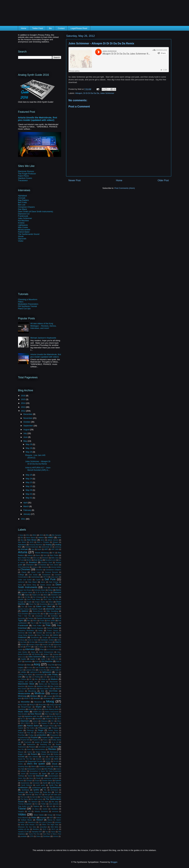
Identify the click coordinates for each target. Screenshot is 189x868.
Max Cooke (23, 227)
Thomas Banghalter (25, 804)
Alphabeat (23, 196)
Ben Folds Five (24, 558)
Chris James (54, 565)
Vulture (59, 818)
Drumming (43, 604)
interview (30, 649)
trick (51, 806)
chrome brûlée (56, 567)
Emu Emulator (23, 614)
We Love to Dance (45, 822)
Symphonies (25, 783)
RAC (20, 744)
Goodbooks (35, 637)
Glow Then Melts (43, 635)
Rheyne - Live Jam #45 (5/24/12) (35, 456)
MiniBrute (40, 693)
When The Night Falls (50, 825)
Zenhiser (46, 836)
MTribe (39, 709)
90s (22, 538)
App (33, 549)
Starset (30, 776)
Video (22, 814)
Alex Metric (22, 542)
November (28, 418)
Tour (44, 806)
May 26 (29, 452)
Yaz (47, 832)
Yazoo (53, 832)
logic (27, 677)
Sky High (21, 769)
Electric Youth (37, 609)
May (25, 441)
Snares (59, 769)
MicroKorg (32, 691)
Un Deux (36, 809)
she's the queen (36, 764)
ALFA (32, 542)
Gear (30, 633)
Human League (34, 645)
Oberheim (25, 721)
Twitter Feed (38, 28)
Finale (42, 621)
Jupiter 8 (44, 659)
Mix (42, 696)
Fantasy (31, 618)
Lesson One (30, 670)
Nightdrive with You (32, 716)
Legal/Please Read (79, 28)
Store (31, 778)
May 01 (29, 498)
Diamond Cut (24, 214)
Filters (21, 302)
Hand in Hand (33, 640)
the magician (57, 797)
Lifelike (23, 672)
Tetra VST (38, 795)
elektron (25, 611)
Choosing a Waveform (28, 299)
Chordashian (42, 565)
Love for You (54, 677)
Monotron (38, 702)
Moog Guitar (22, 705)
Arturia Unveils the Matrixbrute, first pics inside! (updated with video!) (38, 119)
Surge (37, 781)
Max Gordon (22, 689)
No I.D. (23, 719)
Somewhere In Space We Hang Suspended (45, 771)
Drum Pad (33, 604)
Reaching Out (46, 744)
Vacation (55, 809)
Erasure (51, 614)
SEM (56, 759)
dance (43, 582)
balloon (30, 555)
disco (45, 595)
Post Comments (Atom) (125, 188)
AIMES (50, 537)
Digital (27, 595)
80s (47, 535)
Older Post (163, 180)
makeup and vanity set (27, 682)
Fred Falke (37, 625)
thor (36, 804)
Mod (20, 698)
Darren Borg (31, 585)
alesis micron (53, 540)
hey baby (23, 642)
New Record (36, 714)
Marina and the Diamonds (48, 684)
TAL (45, 790)
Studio (38, 778)
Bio (50, 28)
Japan (33, 652)
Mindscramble (24, 230)
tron (57, 806)
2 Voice (21, 535)
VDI (29, 811)
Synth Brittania (27, 785)
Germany (49, 633)
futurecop (21, 633)
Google (45, 637)
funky (41, 630)
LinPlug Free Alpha (25, 675)
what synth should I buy (30, 825)
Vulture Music (27, 820)
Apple (39, 549)
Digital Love (36, 595)
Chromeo (25, 569)
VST (51, 818)
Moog (50, 701)
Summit (21, 781)
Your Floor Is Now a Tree (52, 834)
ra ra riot (55, 742)
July (25, 433)
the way (55, 802)
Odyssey (44, 721)
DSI (59, 604)
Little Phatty (53, 674)
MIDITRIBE (53, 691)
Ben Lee (22, 205)
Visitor (21, 241)
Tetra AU (28, 795)
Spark (44, 773)
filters (35, 621)
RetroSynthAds (40, 749)
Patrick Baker (24, 232)
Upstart (45, 809)
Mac (36, 679)
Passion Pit (45, 723)
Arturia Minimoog (42, 553)
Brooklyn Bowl (47, 562)
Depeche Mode (27, 593)
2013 (24, 407)
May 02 (29, 494)
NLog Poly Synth (55, 716)
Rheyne (21, 752)
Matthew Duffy (42, 686)
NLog (45, 716)
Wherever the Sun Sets (27, 827)
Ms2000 (31, 709)
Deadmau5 (55, 588)
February (28, 510)
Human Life (47, 645)
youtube (23, 836)
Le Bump (52, 667)
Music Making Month (52, 709)
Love (45, 677)
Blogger (114, 862)
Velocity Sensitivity (41, 811)
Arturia (23, 552)
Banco (38, 555)
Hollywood (41, 642)
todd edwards (54, 804)
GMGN (55, 635)
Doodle (29, 602)
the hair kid (34, 797)
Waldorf (40, 820)
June (26, 437)
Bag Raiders (23, 200)
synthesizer (23, 787)
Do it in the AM (52, 597)
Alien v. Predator (43, 542)
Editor (30, 607)
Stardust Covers (25, 178)
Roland (34, 754)
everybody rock (41, 616)
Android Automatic (32, 547)
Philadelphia (43, 728)
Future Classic (53, 631)
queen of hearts (41, 742)
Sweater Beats (47, 781)
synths (36, 790)
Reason (32, 747)
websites (58, 822)
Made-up (44, 679)
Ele (57, 607)
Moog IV (33, 705)
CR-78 (45, 577)
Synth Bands (56, 783)
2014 (24, 403)
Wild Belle (54, 827)
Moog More (43, 705)
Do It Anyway (38, 597)
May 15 (29, 486)
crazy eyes (55, 577)
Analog (48, 545)
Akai (22, 540)
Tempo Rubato (34, 792)
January (27, 514)
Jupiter (24, 659)
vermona (55, 811)
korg (37, 664)
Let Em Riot (42, 670)
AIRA (59, 538)
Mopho (39, 707)
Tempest (21, 792)
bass (45, 555)
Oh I (53, 721)
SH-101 (56, 761)
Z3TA (32, 836)
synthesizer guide (39, 787)
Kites (29, 665)
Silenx (34, 766)
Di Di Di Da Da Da (91, 93)
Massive (31, 686)
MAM (43, 682)
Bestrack (45, 558)
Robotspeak (54, 752)
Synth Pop (53, 785)
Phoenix (55, 728)
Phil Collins (31, 728)
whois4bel (43, 827)
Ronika (56, 754)
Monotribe (25, 702)
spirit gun (55, 774)
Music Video (23, 712)
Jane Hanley (23, 652)
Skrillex (56, 767)
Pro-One (21, 735)
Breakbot (33, 562)
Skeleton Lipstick (45, 767)
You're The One (34, 834)
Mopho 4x (51, 707)
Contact (61, 28)
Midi (42, 691)
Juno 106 (49, 657)
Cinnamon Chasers (26, 207)
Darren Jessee (46, 585)
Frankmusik (23, 216)
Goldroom (22, 637)
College (21, 575)
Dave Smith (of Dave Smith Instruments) (36, 211)
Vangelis (21, 811)
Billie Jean (55, 558)
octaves (35, 721)
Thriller (43, 804)
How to (58, 642)
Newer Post (75, 180)
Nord (30, 719)
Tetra (20, 794)
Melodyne (33, 689)
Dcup (45, 588)
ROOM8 (21, 757)
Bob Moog (38, 560)
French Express (37, 628)
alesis (43, 540)
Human (23, 645)
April (26, 503)
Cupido (38, 580)
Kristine (21, 223)
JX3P (20, 661)
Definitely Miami (40, 590)
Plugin (41, 730)
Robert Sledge (41, 752)
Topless (36, 806)
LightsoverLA (34, 672)
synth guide (41, 785)
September (28, 426)
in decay (41, 647)
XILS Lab (55, 829)
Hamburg (21, 640)
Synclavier (36, 783)
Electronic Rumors (26, 171)
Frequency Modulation (26, 631)
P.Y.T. (36, 723)
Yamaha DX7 (37, 832)
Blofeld (29, 560)
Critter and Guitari (25, 580)
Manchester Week (26, 684)
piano (20, 730)
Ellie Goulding (52, 611)
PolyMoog (40, 733)
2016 (24, 396)
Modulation (47, 698)
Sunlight (29, 781)
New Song (49, 714)
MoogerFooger (26, 707)
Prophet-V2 (36, 740)
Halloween (55, 637)
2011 (24, 519)
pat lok (56, 723)
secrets (48, 759)
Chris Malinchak (24, 567)
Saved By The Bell (25, 759)
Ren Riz (21, 749)
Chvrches (39, 570)
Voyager (43, 818)
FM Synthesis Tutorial (27, 306)
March (26, 506)
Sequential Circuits (35, 761)
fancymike (22, 618)
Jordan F (47, 654)
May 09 (29, 490)
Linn (57, 672)
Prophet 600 (25, 740)
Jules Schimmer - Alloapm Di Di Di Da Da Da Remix (38, 463)
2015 (24, 399)
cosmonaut (35, 577)
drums (52, 604)
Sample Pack (54, 757)
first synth (51, 620)
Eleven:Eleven (38, 611)
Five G (33, 623)
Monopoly (58, 698)
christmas (45, 567)
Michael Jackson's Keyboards (43, 338)
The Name (24, 799)
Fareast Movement (44, 618)
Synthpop (25, 790)
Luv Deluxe (22, 679)
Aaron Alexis (31, 538)
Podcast (21, 733)
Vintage (50, 815)
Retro (29, 749)
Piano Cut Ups (24, 309)
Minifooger (55, 694)
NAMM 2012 (37, 712)
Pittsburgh (30, 730)
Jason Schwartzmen (46, 652)
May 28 (29, 448)
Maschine (21, 686)
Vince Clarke (39, 815)
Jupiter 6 (34, 659)
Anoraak (22, 198)
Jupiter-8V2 (54, 659)
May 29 (29, 444)
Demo (59, 590)
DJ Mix (27, 597)
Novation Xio (50, 719)
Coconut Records (52, 572)
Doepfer (21, 599)
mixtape (49, 696)
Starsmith (22, 239)
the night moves (37, 799)
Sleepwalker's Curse (34, 769)
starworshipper (53, 776)
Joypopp (56, 654)
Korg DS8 (51, 665)
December (28, 414)
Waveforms (32, 822)
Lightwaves (23, 225)
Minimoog (22, 696)
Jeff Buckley (36, 654)
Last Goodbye (40, 668)
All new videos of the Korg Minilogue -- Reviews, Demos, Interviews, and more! (43, 326)
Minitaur (34, 696)
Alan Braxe (32, 540)
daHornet (21, 582)
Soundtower (34, 774)
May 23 (29, 482)
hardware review (47, 640)
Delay (50, 590)
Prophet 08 (46, 737)
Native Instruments (52, 712)
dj (21, 597)
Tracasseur (23, 180)
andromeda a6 (47, 547)
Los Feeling (36, 677)
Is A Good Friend (53, 650)
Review (52, 749)
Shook (21, 236)
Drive (51, 602)
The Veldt (45, 802)
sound (23, 774)
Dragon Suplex (40, 602)
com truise (33, 575)
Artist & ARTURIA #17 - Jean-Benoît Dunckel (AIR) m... (38, 469)
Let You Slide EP (55, 670)
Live (20, 677)
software (24, 771)
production (42, 735)
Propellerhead (23, 738)
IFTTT (28, 647)
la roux (30, 668)
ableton (41, 537)
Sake (44, 757)
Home (24, 28)
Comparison (46, 575)
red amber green (44, 747)
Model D (27, 698)
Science (39, 759)
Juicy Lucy (22, 657)
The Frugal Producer (27, 174)
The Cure (24, 797)
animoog (58, 547)
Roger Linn (23, 754)
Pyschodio (28, 742)
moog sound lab (55, 705)
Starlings (21, 776)
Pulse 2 (46, 740)
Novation (39, 719)
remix (56, 747)
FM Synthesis (44, 623)
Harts (59, 640)
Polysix (50, 733)
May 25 (29, 475)
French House (52, 628)
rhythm (30, 752)
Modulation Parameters (28, 304)
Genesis (39, 633)
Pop (57, 733)
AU (53, 553)
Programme (54, 735)
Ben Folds (23, 202)
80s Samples (56, 535)
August (27, 430)
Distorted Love (56, 595)
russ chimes (33, 757)
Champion (30, 565)
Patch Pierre (23, 176)
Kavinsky (28, 661)
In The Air (50, 647)
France (56, 623)
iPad (42, 649)
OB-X (59, 719)
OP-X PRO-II (26, 723)
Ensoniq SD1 (36, 614)
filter (29, 621)
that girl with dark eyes (53, 795)
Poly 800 (30, 733)
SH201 (20, 764)
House (50, 642)
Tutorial (22, 809)
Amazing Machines (36, 545)
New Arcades (23, 714)
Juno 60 (58, 657)
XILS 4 (45, 829)
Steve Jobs (22, 778)
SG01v (48, 761)
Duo (23, 607)
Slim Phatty (49, 769)
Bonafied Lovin (51, 560)
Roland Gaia (46, 754)
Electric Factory (23, 609)
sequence (21, 761)
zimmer (56, 836)
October (27, 422)
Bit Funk (21, 560)
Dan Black (23, 209)
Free (48, 625)
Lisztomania (40, 675)
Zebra (38, 836)
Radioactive (31, 744)
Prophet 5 (57, 737)
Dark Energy (54, 582)
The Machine (45, 797)
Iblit (22, 647)
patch (20, 726)
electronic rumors (53, 609)
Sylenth (58, 780)
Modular (37, 698)
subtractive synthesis (51, 778)
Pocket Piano (53, 730)
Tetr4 (57, 792)
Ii (34, 647)
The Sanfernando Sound (29, 234)
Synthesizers (55, 787)
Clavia (24, 572)
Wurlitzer (36, 829)
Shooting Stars (23, 767)
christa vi (35, 567)
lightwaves (47, 672)
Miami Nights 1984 (46, 689)
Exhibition (55, 616)
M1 (31, 679)
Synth (45, 783)
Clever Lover (36, 572)
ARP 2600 (55, 549)
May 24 (29, 479)
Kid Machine (23, 221)
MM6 (57, 696)
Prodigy (31, 735)
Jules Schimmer (107, 93)
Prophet (34, 737)
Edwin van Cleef (44, 606)
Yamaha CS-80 (23, 832)
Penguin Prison (48, 726)
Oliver (59, 721)
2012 (24, 411)
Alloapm (79, 93)
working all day (24, 829)
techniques (54, 790)
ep (44, 614)
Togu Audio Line (24, 806)
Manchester (54, 682)
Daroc (20, 585)
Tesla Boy (47, 792)
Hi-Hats (32, 642)
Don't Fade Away (34, 599)
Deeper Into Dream (25, 590)
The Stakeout (33, 802)
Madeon (54, 679)
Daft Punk (50, 579)
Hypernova (57, 645)
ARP (46, 549)
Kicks (37, 661)
